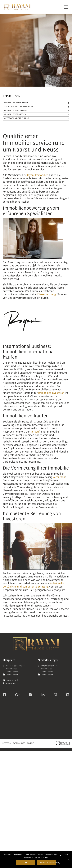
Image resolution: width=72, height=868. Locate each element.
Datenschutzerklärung (47, 862)
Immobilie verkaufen (36, 111)
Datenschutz (19, 743)
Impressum (7, 743)
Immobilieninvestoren (51, 393)
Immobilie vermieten (36, 115)
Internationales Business (36, 107)
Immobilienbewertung (36, 103)
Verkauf (35, 432)
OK (26, 862)
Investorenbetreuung (36, 118)
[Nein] (69, 860)
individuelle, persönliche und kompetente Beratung (34, 585)
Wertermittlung (47, 295)
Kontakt (30, 743)
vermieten (59, 477)
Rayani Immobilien (37, 175)
